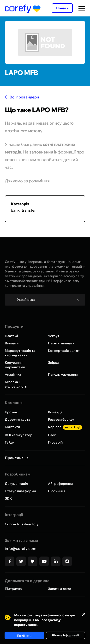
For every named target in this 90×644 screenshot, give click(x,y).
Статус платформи (20, 491)
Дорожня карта (18, 419)
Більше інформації (65, 635)
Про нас (11, 412)
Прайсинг (15, 458)
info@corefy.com (21, 548)
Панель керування (63, 374)
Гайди (9, 442)
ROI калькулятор (19, 435)
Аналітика (13, 374)
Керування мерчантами (15, 365)
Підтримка (13, 589)
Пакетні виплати (61, 343)
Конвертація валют (64, 351)
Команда (55, 412)
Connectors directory (22, 524)
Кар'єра (65, 427)
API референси (60, 484)
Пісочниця (57, 491)
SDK (8, 498)
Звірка (53, 363)
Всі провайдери (22, 97)
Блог (52, 435)
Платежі (11, 336)
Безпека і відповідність (16, 384)
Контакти (12, 427)
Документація (16, 484)
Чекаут (54, 336)
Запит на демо (60, 589)
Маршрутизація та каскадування (20, 353)
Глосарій (55, 442)
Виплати (12, 343)
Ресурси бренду (61, 419)
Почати (62, 8)
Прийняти (24, 636)
